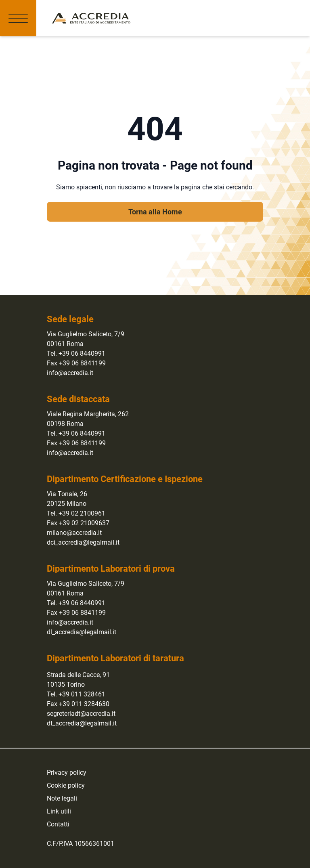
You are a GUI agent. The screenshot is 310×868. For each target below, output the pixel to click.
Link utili (59, 811)
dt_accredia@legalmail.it (82, 723)
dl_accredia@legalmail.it (82, 632)
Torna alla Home (155, 212)
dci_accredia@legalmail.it (83, 542)
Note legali (62, 798)
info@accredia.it (70, 373)
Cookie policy (66, 785)
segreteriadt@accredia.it (81, 714)
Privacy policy (67, 773)
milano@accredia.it (74, 533)
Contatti (58, 824)
